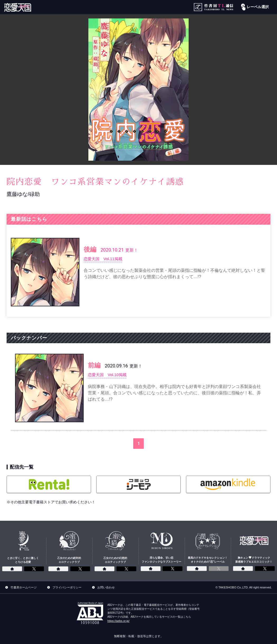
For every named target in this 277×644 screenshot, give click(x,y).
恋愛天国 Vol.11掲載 (104, 259)
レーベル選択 (254, 7)
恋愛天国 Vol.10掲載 (108, 375)
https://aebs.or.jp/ (118, 621)
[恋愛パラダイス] (18, 7)
